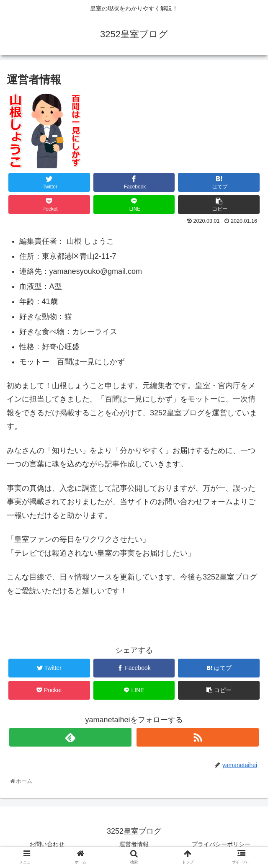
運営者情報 (134, 844)
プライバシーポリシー (221, 844)
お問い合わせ (47, 844)
